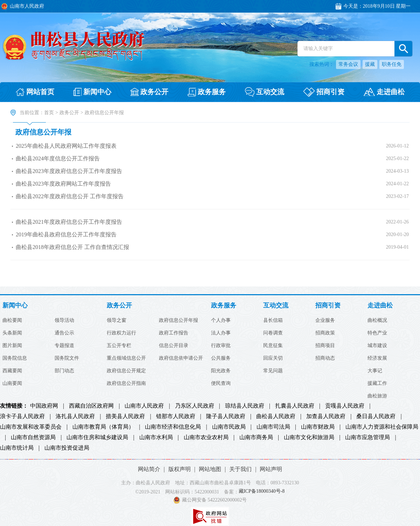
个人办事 (221, 320)
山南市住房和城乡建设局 (97, 437)
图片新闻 (12, 346)
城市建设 (377, 346)
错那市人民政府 (176, 416)
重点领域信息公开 (126, 358)
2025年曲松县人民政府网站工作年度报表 (66, 146)
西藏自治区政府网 (91, 406)
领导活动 (64, 320)
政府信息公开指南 (126, 383)
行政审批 (221, 346)
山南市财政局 (318, 427)
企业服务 (325, 320)
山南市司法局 (273, 427)
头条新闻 (12, 333)
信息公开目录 (174, 346)
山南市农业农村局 (206, 437)
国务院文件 (67, 358)
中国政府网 (44, 406)
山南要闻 (12, 383)
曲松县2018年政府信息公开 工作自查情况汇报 (72, 247)
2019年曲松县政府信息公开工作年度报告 (66, 234)
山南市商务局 (256, 437)
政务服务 (224, 306)
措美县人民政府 (125, 416)
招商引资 (328, 306)
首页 (49, 113)
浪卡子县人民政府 (22, 416)
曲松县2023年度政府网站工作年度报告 (63, 184)
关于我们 (240, 469)
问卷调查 (273, 333)
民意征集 (273, 346)
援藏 (370, 64)
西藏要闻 (12, 371)
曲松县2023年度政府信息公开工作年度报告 (69, 171)
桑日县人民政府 (376, 416)
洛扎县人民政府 (75, 416)
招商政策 (325, 333)
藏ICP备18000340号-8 (262, 492)
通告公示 (64, 333)
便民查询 (221, 383)
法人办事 (221, 333)
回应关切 (273, 358)
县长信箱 (273, 320)
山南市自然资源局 (33, 437)
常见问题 (273, 371)
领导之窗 (117, 320)
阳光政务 (221, 371)
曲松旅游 (377, 396)
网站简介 (149, 469)
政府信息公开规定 (126, 371)
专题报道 (64, 346)
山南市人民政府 (144, 406)
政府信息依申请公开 (181, 358)
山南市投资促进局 (67, 448)
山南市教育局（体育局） (103, 427)
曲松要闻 (12, 320)
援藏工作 (377, 383)
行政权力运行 (121, 333)
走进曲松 (380, 306)
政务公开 (69, 113)
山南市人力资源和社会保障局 (382, 427)
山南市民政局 (229, 427)
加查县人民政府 (326, 416)
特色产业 (377, 333)
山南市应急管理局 (367, 437)
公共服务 (221, 358)
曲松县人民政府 (276, 416)
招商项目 (325, 346)
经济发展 (377, 358)
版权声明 (180, 469)
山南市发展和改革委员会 (31, 427)
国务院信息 (15, 358)
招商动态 (325, 358)
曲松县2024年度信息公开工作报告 (58, 158)
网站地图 (210, 469)
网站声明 (271, 469)
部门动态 (64, 371)
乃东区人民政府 (195, 406)
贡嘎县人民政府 (345, 406)
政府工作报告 (174, 333)
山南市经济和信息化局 (173, 427)
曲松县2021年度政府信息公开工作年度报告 (69, 222)
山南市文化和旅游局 (309, 437)
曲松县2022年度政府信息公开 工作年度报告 (70, 196)
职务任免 (392, 64)
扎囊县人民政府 (295, 406)
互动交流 (276, 306)
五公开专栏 (119, 346)
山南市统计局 (17, 448)
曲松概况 (377, 320)
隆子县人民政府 (226, 416)
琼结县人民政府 (245, 406)
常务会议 (348, 64)
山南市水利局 (156, 437)
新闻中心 (15, 306)
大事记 (375, 371)
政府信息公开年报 (43, 132)
